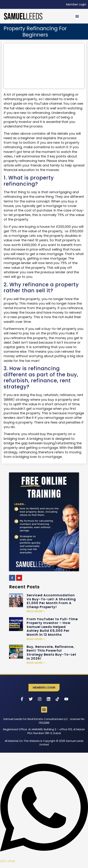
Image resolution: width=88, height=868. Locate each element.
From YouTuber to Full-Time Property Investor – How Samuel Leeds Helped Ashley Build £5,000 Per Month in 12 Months (52, 627)
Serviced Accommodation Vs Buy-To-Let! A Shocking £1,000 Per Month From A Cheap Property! (51, 601)
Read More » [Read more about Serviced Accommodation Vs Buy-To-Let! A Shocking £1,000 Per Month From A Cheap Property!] (36, 611)
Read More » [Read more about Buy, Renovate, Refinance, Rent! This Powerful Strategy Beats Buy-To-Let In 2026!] (36, 663)
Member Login (76, 4)
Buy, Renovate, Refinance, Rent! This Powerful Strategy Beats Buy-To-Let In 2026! (51, 653)
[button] (77, 16)
